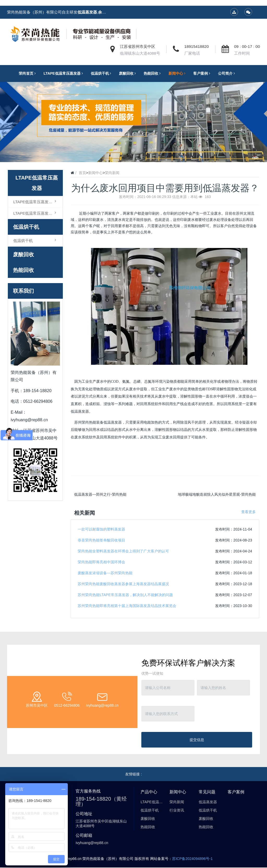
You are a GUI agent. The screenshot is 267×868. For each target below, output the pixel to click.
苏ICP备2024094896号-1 (192, 859)
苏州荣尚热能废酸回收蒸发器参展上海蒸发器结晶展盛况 (123, 584)
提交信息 (197, 740)
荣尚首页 (29, 73)
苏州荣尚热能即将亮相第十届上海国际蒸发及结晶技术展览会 (127, 606)
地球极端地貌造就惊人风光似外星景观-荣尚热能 (217, 494)
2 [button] (133, 154)
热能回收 (23, 270)
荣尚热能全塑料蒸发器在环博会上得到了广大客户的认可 (123, 551)
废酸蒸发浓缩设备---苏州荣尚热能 (105, 573)
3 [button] (140, 154)
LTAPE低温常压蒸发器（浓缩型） (38, 202)
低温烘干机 (26, 227)
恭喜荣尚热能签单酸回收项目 (101, 540)
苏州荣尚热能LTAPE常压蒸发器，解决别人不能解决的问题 (125, 595)
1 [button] (127, 154)
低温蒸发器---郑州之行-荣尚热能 (100, 494)
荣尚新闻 (112, 173)
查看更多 (248, 512)
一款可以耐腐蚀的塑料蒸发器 (101, 529)
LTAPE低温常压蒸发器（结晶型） (38, 213)
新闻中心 (95, 173)
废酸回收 (23, 254)
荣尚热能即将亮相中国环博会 (101, 562)
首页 (82, 173)
